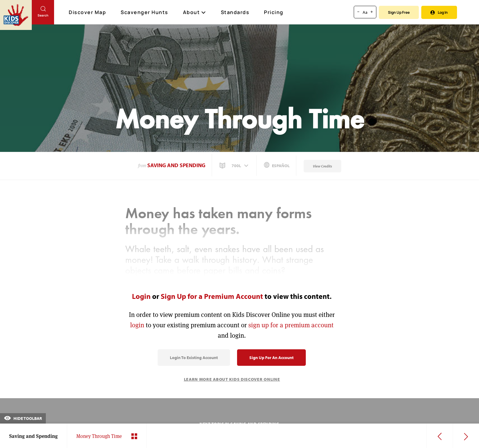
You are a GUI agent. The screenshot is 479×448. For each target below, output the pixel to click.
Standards (235, 12)
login (137, 325)
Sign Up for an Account (271, 358)
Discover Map (88, 12)
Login (141, 296)
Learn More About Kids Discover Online (232, 379)
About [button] (195, 12)
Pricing (274, 12)
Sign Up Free (399, 12)
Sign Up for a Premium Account (212, 296)
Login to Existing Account (194, 358)
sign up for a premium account (291, 325)
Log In (439, 12)
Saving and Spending (176, 165)
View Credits (322, 166)
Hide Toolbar (23, 418)
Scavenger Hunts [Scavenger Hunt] (145, 13)
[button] (235, 166)
